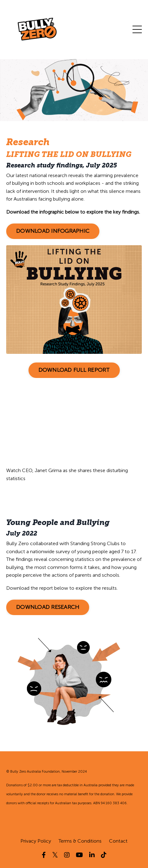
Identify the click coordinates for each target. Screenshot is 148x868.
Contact (118, 841)
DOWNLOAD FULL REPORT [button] (74, 370)
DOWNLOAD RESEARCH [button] (48, 607)
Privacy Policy (36, 841)
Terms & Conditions (80, 841)
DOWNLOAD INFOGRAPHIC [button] (53, 231)
